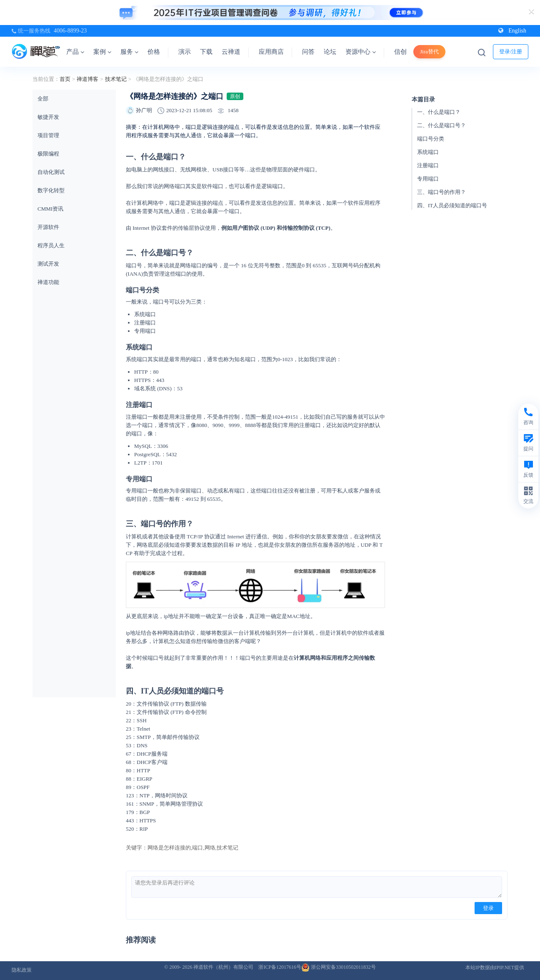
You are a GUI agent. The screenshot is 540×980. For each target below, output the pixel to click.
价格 (154, 52)
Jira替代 (429, 52)
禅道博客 (87, 79)
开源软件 (48, 227)
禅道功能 (48, 282)
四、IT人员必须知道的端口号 (452, 205)
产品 (75, 52)
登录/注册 (511, 52)
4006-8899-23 (70, 31)
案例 (102, 52)
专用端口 (428, 179)
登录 (488, 908)
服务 (129, 52)
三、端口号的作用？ (441, 192)
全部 (43, 99)
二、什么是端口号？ (441, 125)
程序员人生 (51, 245)
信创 (400, 52)
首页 (65, 79)
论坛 (330, 52)
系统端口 (428, 152)
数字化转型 (51, 190)
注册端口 (428, 165)
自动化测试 (51, 172)
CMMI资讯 (50, 209)
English (512, 31)
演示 (185, 52)
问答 (308, 52)
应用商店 (271, 52)
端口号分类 (431, 139)
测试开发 (48, 264)
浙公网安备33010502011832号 (339, 967)
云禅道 (231, 52)
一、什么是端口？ (439, 112)
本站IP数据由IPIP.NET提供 (495, 967)
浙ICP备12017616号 (280, 967)
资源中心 (361, 52)
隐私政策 (22, 970)
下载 (206, 52)
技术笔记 (116, 79)
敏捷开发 (48, 117)
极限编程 (48, 154)
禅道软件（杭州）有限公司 (223, 967)
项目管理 (48, 135)
